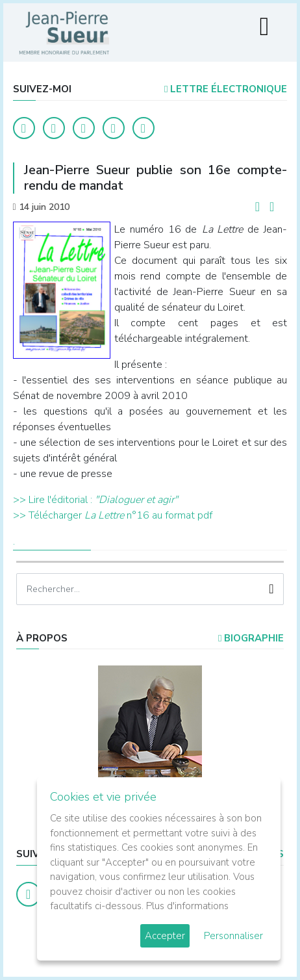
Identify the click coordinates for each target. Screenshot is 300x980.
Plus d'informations (187, 906)
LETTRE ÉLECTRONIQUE (226, 89)
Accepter (165, 936)
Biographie (251, 638)
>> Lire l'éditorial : (54, 500)
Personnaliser (233, 936)
